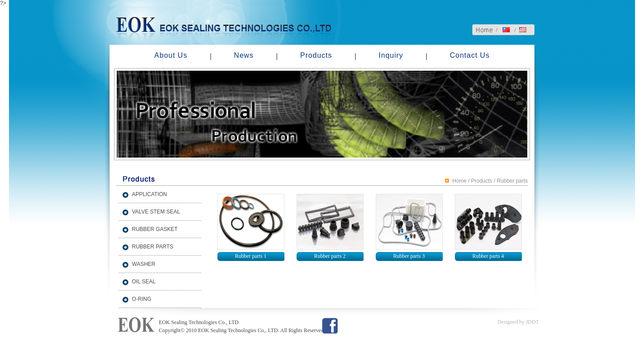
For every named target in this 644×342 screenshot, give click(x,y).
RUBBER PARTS (153, 247)
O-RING (142, 299)
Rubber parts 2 (330, 256)
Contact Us (470, 55)
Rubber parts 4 (488, 256)
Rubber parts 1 (251, 256)
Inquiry (391, 55)
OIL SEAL (144, 282)
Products (316, 55)
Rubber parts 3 (409, 256)
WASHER (144, 264)
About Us (171, 55)
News (244, 55)
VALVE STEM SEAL (156, 212)
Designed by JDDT (518, 322)
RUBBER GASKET (155, 229)
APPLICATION (149, 194)
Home (459, 181)
